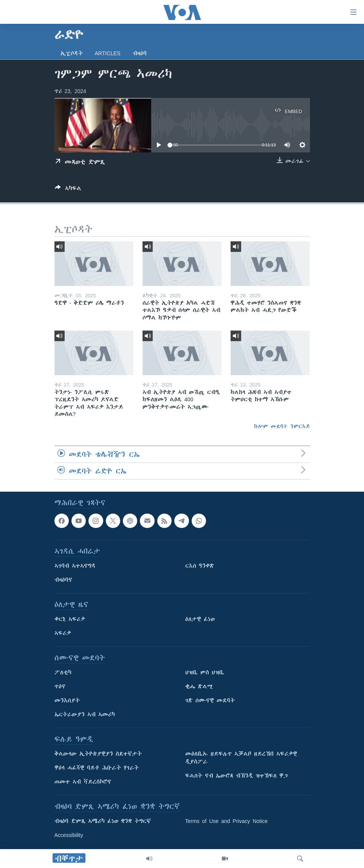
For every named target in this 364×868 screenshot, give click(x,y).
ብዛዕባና (63, 580)
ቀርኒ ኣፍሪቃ (70, 619)
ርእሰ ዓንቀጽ (200, 566)
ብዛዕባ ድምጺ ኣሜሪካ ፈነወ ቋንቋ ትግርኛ (103, 821)
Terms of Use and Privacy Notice (227, 821)
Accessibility (69, 835)
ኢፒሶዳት (72, 53)
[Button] (68, 190)
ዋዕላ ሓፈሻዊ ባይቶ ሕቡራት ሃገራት (97, 768)
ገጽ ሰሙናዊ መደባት (210, 700)
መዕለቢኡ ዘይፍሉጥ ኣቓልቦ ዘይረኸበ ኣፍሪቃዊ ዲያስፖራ (241, 758)
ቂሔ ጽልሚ (199, 686)
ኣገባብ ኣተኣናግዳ (75, 566)
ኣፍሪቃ (63, 633)
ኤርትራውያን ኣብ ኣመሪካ (85, 714)
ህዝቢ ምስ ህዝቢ (205, 672)
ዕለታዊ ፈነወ (200, 619)
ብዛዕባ (140, 53)
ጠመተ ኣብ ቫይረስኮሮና (83, 782)
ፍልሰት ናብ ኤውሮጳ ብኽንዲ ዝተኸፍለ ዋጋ (236, 776)
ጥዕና (60, 686)
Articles (108, 53)
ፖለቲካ (63, 672)
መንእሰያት (67, 700)
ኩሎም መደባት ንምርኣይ (282, 426)
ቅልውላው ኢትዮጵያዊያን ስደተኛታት (98, 754)
